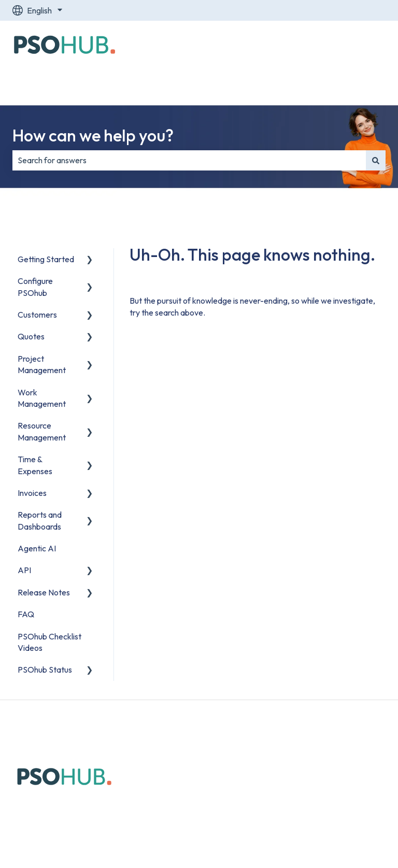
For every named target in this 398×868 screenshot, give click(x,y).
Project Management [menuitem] (42, 364)
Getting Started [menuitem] (46, 259)
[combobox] (189, 160)
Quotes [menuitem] (31, 336)
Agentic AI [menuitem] (37, 548)
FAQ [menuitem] (26, 614)
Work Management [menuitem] (42, 398)
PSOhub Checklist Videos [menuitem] (49, 642)
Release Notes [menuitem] (44, 592)
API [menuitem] (24, 570)
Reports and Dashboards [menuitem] (40, 520)
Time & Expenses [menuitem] (35, 465)
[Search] (376, 160)
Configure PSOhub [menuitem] (35, 287)
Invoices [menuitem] (32, 493)
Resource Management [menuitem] (42, 431)
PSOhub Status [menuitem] (45, 670)
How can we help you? (93, 135)
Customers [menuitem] (37, 315)
